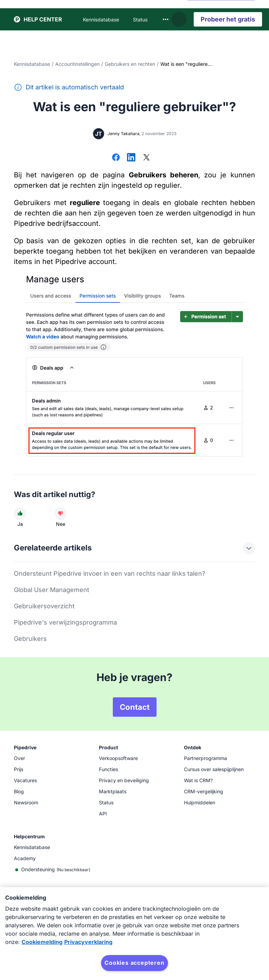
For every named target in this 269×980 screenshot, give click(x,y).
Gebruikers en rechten (130, 64)
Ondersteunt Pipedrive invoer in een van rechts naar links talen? (110, 573)
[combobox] (166, 12)
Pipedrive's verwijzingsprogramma (65, 622)
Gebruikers (30, 639)
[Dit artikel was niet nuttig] (60, 513)
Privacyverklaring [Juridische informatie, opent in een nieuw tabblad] (88, 942)
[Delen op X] (146, 158)
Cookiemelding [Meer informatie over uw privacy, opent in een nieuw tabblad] (42, 942)
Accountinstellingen (77, 64)
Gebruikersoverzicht (44, 606)
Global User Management (52, 590)
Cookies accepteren (134, 963)
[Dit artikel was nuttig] (20, 513)
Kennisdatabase (32, 64)
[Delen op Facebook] (116, 158)
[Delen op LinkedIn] (131, 158)
